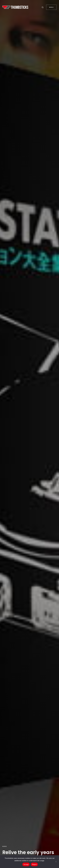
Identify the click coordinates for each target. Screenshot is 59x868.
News (5, 846)
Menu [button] (51, 7)
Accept (26, 864)
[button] (43, 7)
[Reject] (56, 862)
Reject (34, 864)
